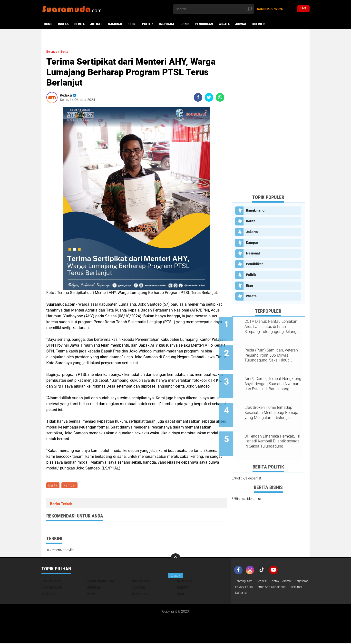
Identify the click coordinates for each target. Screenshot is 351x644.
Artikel (96, 24)
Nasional (115, 24)
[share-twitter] (209, 97)
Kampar (71, 486)
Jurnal (241, 24)
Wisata (224, 24)
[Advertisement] (268, 117)
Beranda (54, 51)
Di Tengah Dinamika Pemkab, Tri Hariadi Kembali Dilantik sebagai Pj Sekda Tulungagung (274, 425)
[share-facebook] (198, 97)
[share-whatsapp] (220, 97)
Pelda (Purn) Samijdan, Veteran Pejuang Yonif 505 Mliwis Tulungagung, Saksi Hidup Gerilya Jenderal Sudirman (272, 351)
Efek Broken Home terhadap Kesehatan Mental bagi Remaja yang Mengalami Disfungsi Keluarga (273, 400)
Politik (148, 24)
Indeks (63, 24)
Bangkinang (255, 210)
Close (176, 576)
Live (303, 9)
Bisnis (185, 24)
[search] (214, 9)
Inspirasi (167, 24)
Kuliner (258, 24)
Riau (249, 285)
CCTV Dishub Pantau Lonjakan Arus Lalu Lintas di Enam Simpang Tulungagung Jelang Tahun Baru (274, 327)
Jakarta (252, 232)
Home (48, 24)
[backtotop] (175, 559)
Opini (132, 24)
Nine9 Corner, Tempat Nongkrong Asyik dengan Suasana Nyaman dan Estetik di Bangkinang (274, 376)
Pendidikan (204, 24)
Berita (79, 24)
